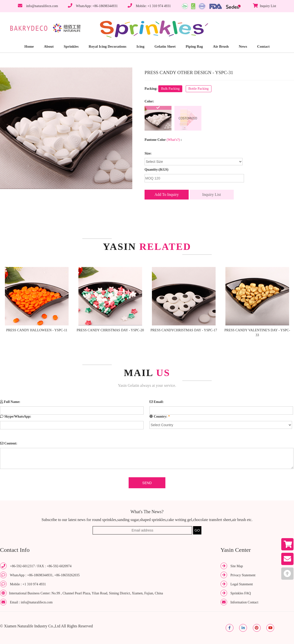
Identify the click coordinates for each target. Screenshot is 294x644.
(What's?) (173, 140)
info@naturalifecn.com (42, 6)
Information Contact (245, 602)
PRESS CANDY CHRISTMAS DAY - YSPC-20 (110, 330)
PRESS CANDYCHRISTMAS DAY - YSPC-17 (184, 330)
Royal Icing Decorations (108, 46)
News (243, 46)
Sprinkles (71, 46)
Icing (141, 46)
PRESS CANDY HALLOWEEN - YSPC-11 (37, 330)
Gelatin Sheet (165, 46)
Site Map (237, 566)
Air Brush (221, 46)
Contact (263, 46)
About (49, 46)
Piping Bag (194, 46)
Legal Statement (242, 584)
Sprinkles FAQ (241, 593)
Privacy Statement (243, 575)
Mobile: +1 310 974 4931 (153, 6)
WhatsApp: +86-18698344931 (97, 6)
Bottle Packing (199, 89)
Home (29, 46)
